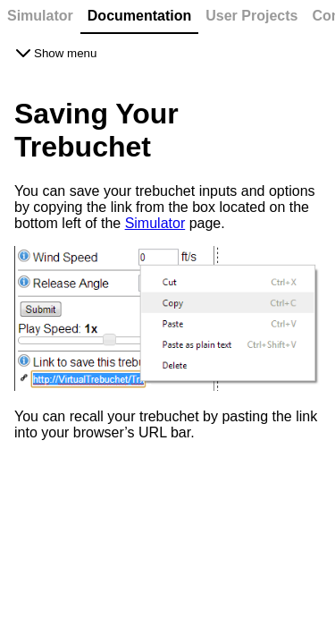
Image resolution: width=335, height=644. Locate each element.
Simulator (155, 223)
